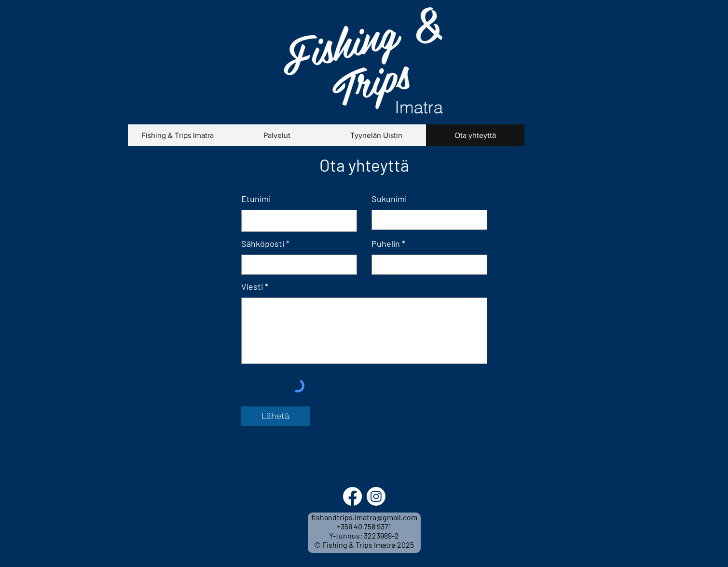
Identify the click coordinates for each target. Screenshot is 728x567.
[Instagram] (376, 496)
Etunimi (256, 199)
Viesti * (255, 286)
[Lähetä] (275, 416)
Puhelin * (388, 243)
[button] (277, 135)
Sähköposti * (265, 243)
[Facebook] (352, 496)
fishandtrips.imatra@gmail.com (364, 517)
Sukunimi (389, 199)
